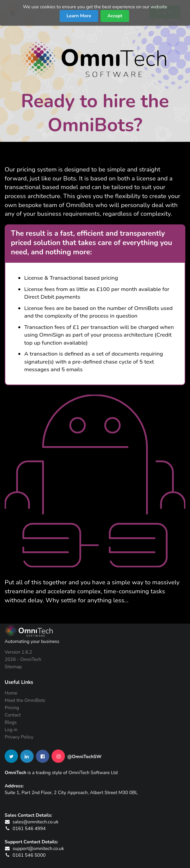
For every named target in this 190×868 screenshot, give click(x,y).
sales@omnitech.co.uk (32, 822)
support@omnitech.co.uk (34, 849)
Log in (11, 730)
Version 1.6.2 (18, 652)
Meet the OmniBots (25, 700)
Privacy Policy (19, 737)
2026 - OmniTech (23, 659)
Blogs (11, 722)
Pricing (12, 708)
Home (11, 693)
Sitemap (13, 667)
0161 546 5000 (25, 855)
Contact (13, 715)
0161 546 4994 (25, 829)
